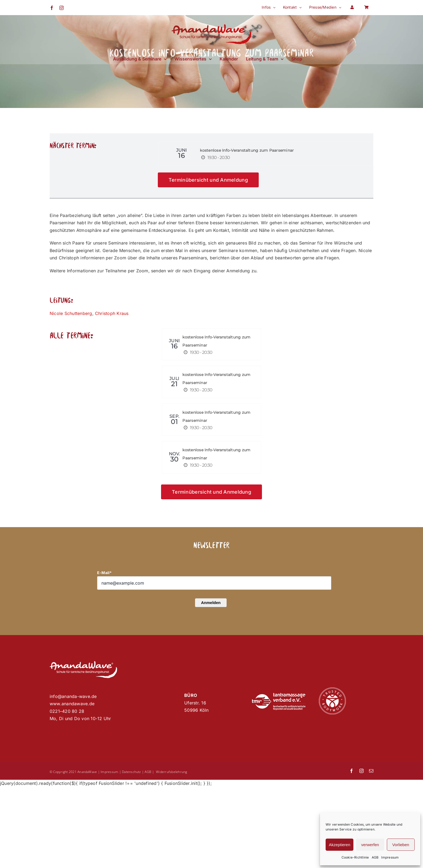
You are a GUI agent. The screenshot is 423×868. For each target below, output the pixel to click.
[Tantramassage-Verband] (279, 695)
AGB (375, 857)
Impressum (390, 857)
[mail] (371, 771)
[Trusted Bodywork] (332, 690)
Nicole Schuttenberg (71, 313)
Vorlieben (401, 845)
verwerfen (370, 845)
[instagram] (361, 771)
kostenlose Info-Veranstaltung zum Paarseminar (247, 150)
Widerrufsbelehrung (171, 772)
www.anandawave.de (72, 704)
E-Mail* (105, 573)
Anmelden (211, 603)
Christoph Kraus (112, 313)
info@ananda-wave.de (73, 696)
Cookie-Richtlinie (355, 857)
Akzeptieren (340, 845)
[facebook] (352, 771)
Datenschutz (132, 772)
